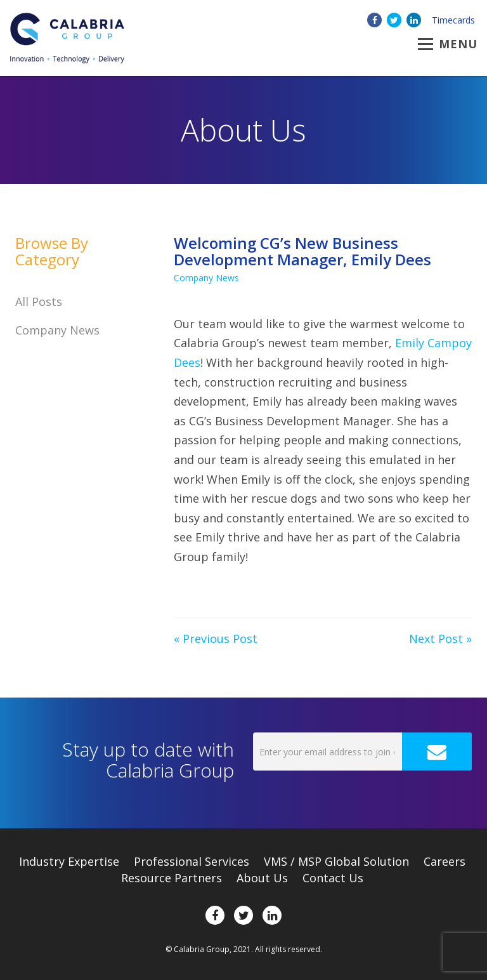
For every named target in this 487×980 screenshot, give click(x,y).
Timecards (453, 20)
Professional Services (192, 861)
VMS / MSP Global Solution (336, 861)
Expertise (69, 861)
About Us (262, 878)
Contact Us (333, 878)
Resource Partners (172, 878)
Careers (445, 861)
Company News (206, 278)
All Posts (39, 301)
